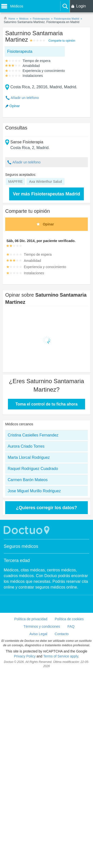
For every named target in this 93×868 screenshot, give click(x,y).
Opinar (15, 106)
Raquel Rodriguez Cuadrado (33, 469)
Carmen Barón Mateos (28, 480)
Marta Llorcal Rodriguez (29, 457)
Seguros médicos (21, 546)
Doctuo (27, 530)
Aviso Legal (38, 634)
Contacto (62, 634)
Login (81, 6)
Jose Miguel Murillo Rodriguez (34, 491)
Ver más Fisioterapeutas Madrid (46, 194)
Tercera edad (17, 560)
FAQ (71, 626)
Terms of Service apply (61, 656)
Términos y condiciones (42, 626)
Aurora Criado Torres (26, 446)
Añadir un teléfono (25, 98)
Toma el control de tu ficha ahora (46, 404)
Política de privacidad (31, 619)
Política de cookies (69, 619)
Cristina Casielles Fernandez (33, 435)
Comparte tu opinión (62, 41)
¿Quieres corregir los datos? (46, 508)
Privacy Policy (25, 656)
